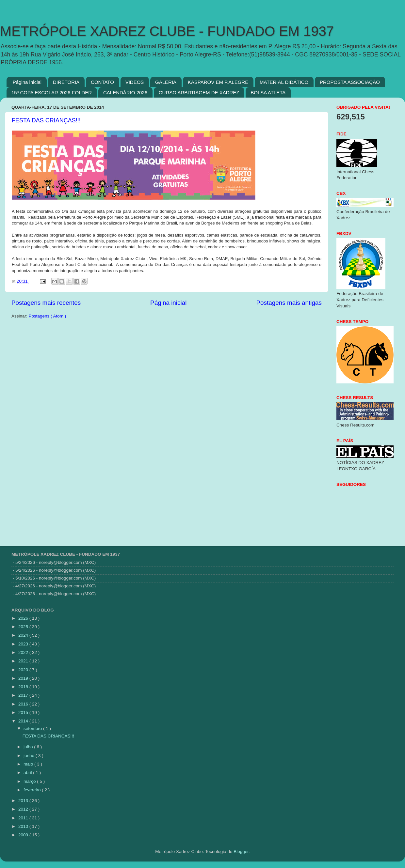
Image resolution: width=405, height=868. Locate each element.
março (30, 781)
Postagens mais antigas (289, 303)
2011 (24, 818)
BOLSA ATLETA (268, 93)
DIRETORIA (66, 82)
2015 (24, 713)
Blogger (241, 852)
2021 (24, 661)
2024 (24, 635)
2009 (24, 835)
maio (29, 764)
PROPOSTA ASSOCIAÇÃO (350, 82)
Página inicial (27, 82)
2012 (24, 809)
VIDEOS (135, 82)
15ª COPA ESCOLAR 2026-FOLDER (52, 93)
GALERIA (166, 82)
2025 (24, 627)
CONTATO (102, 82)
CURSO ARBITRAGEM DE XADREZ (199, 93)
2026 (24, 618)
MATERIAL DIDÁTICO (284, 82)
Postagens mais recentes (46, 303)
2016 (24, 704)
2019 (24, 678)
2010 (24, 826)
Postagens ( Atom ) (48, 316)
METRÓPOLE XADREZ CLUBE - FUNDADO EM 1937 (167, 31)
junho (30, 756)
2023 (24, 644)
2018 (24, 687)
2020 (24, 670)
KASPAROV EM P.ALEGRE (218, 82)
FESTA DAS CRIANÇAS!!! (46, 120)
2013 (24, 801)
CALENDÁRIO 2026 (125, 93)
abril (28, 773)
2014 (24, 721)
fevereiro (33, 790)
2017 (24, 695)
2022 (24, 652)
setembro (33, 728)
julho (29, 747)
